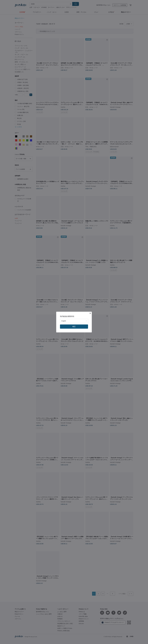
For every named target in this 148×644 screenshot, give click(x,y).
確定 (74, 327)
